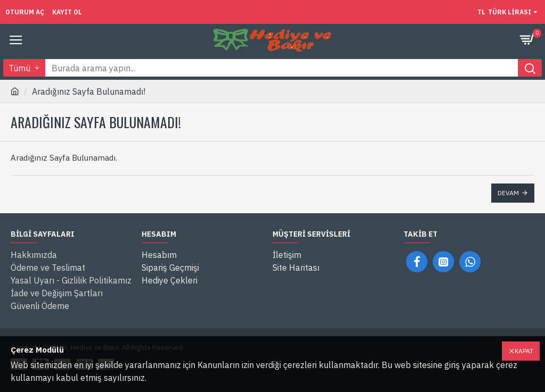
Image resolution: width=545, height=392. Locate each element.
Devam (508, 193)
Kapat (524, 351)
